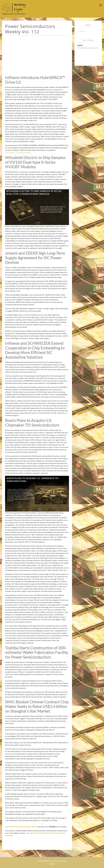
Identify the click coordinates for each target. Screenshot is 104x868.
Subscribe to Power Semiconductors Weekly (21, 827)
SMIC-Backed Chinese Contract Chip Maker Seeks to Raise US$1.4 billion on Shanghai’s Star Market (37, 706)
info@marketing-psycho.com (88, 48)
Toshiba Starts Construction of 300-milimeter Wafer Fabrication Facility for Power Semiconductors (37, 652)
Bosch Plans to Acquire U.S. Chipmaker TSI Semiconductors (32, 423)
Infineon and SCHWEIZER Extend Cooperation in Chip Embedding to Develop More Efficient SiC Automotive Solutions (35, 350)
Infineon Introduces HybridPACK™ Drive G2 (35, 80)
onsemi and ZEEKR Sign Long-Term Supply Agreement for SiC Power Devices (35, 258)
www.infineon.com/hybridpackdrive (18, 153)
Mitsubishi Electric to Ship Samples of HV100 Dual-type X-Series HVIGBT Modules (35, 162)
